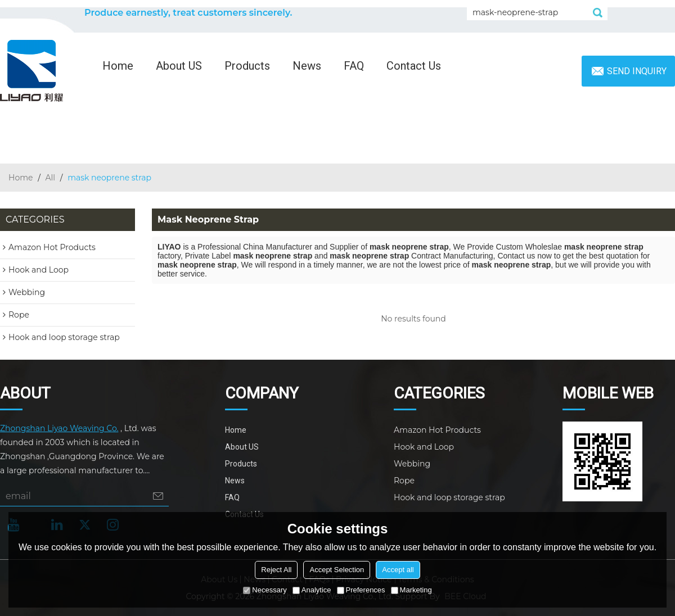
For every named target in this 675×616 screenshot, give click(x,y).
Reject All (276, 570)
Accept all (398, 570)
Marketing (411, 590)
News (307, 66)
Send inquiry (637, 71)
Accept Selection (337, 570)
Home (118, 66)
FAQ (354, 66)
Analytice (312, 590)
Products (247, 66)
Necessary (265, 590)
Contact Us (414, 66)
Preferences (361, 590)
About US (179, 66)
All (51, 178)
